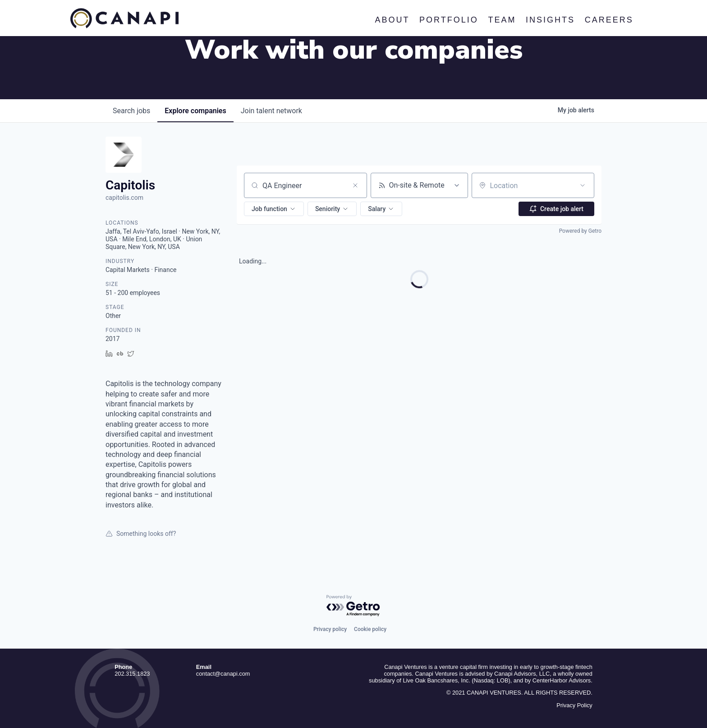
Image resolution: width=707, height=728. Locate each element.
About (392, 20)
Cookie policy (370, 629)
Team (502, 20)
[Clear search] (355, 185)
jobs (131, 111)
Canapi (124, 18)
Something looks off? (141, 534)
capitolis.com (124, 198)
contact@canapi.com (223, 674)
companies (195, 111)
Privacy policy (330, 629)
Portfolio (449, 20)
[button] (274, 209)
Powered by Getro (580, 231)
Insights (550, 20)
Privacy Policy (574, 705)
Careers (609, 20)
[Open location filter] (583, 185)
